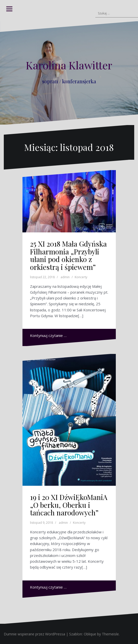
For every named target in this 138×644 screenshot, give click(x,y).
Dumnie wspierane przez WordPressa (34, 634)
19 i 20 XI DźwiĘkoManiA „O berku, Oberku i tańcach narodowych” (69, 505)
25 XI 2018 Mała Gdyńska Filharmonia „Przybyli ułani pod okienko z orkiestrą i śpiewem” (68, 255)
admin (65, 277)
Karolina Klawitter (69, 65)
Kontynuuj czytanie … (48, 335)
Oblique (90, 634)
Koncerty (81, 277)
